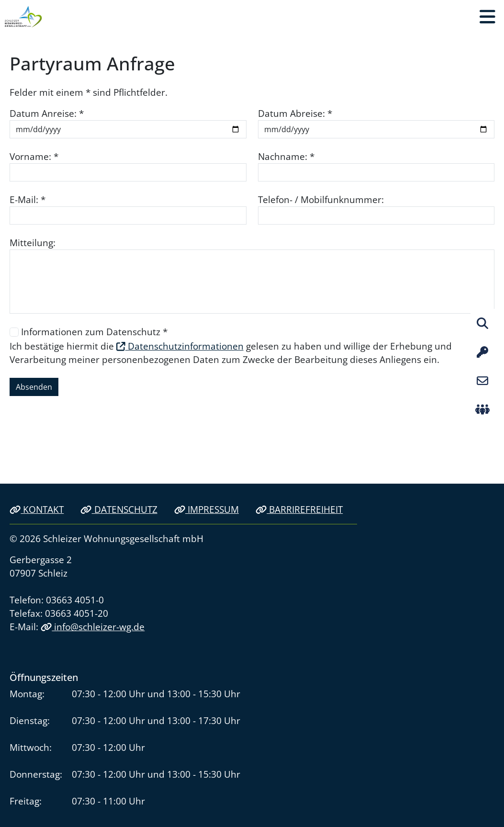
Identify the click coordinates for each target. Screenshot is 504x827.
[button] (487, 17)
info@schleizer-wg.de (93, 627)
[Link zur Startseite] (23, 17)
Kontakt (37, 509)
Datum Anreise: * (47, 113)
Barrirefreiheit (299, 509)
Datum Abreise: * (295, 113)
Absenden (34, 387)
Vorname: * (34, 156)
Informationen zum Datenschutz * (94, 332)
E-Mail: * (28, 199)
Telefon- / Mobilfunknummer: (321, 199)
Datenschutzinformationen (180, 346)
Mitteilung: (33, 243)
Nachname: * (286, 156)
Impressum (207, 509)
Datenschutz (119, 509)
